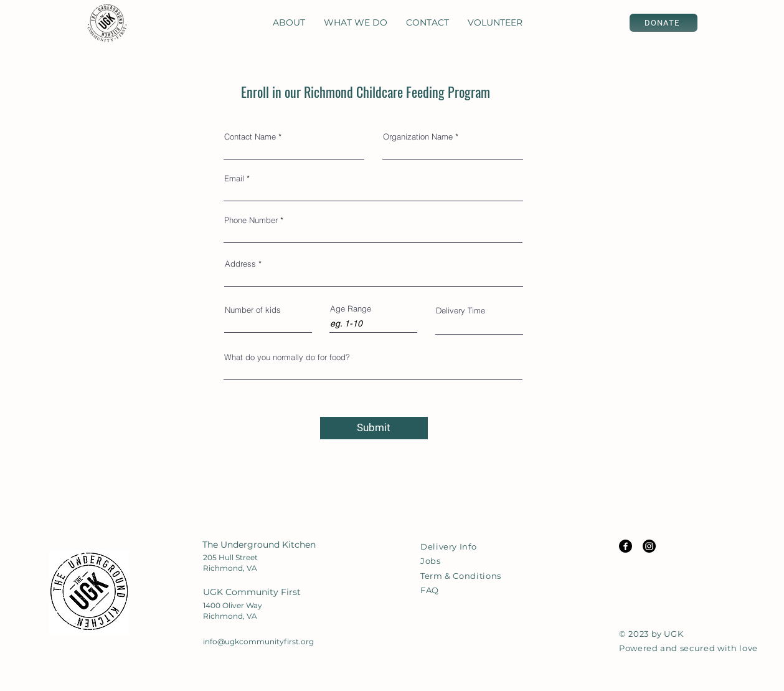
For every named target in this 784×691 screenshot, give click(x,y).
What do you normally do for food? (287, 357)
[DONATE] (664, 23)
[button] (289, 23)
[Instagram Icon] (649, 546)
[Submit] (374, 428)
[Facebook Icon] (626, 546)
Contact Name (250, 137)
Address (240, 264)
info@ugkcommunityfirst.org (258, 641)
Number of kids (253, 310)
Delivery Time (460, 311)
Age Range (351, 309)
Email (234, 179)
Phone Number (251, 220)
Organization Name (418, 137)
